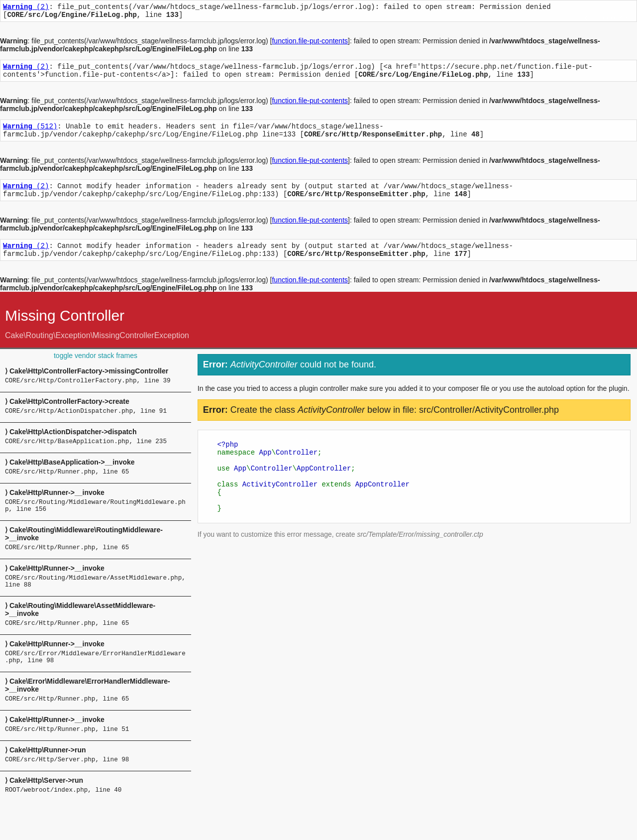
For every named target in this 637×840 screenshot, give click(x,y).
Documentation (598, 18)
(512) (30, 133)
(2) (26, 8)
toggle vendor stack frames (96, 370)
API (624, 18)
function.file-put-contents (310, 44)
